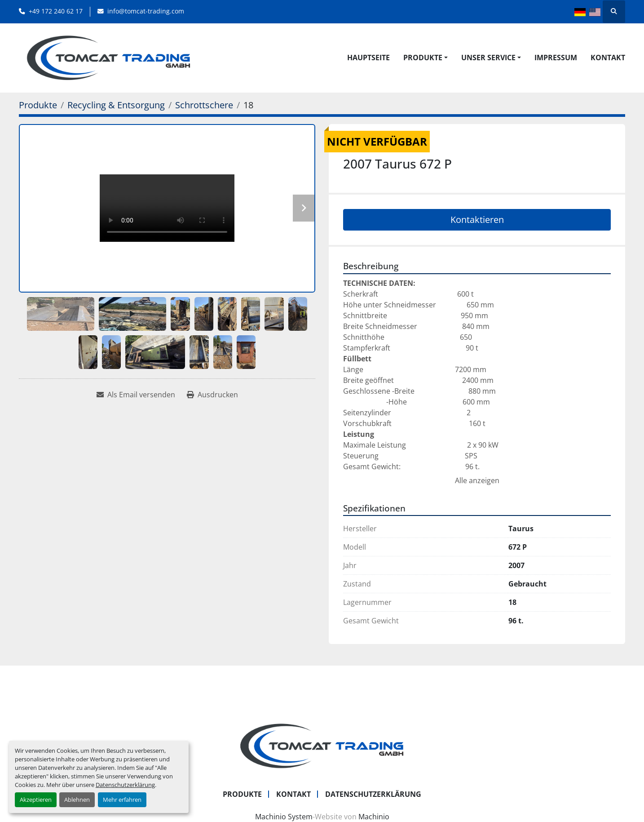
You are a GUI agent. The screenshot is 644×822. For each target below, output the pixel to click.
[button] (426, 58)
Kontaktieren (477, 220)
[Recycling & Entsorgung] (116, 105)
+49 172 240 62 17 (56, 11)
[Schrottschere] (204, 105)
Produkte (423, 58)
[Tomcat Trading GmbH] (322, 745)
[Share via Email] (136, 395)
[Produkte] (38, 105)
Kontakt (608, 58)
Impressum (556, 58)
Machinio (374, 817)
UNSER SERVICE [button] (488, 58)
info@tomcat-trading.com (146, 11)
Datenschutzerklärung (125, 785)
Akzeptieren (36, 800)
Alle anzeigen (477, 480)
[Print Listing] (212, 395)
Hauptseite (368, 58)
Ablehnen (77, 800)
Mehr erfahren (122, 800)
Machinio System (284, 817)
